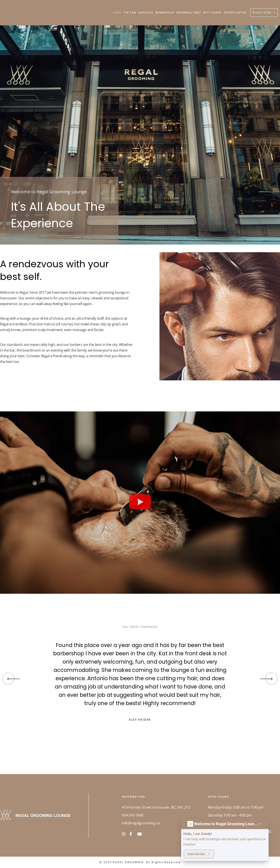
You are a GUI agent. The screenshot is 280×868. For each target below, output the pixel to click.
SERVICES (146, 13)
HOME (117, 13)
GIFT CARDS (212, 13)
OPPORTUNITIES (235, 13)
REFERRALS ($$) (189, 13)
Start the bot (199, 854)
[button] (140, 503)
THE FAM (130, 13)
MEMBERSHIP (165, 13)
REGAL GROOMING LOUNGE (44, 816)
